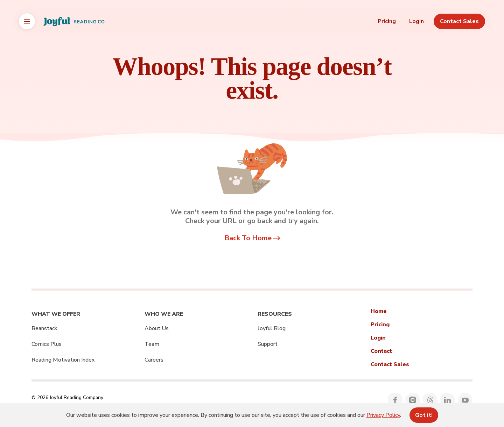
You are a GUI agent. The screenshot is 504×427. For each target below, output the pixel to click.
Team (152, 344)
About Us (157, 328)
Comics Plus (47, 344)
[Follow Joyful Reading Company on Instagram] (413, 400)
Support (268, 344)
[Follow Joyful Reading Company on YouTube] (465, 400)
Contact (381, 351)
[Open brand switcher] (27, 21)
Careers (154, 360)
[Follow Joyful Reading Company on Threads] (430, 400)
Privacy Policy (383, 415)
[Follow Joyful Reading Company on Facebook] (395, 400)
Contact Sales (390, 364)
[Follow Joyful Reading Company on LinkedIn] (448, 400)
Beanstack (44, 328)
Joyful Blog (272, 328)
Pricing (387, 21)
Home (379, 311)
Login (416, 21)
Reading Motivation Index (63, 360)
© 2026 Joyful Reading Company (67, 397)
